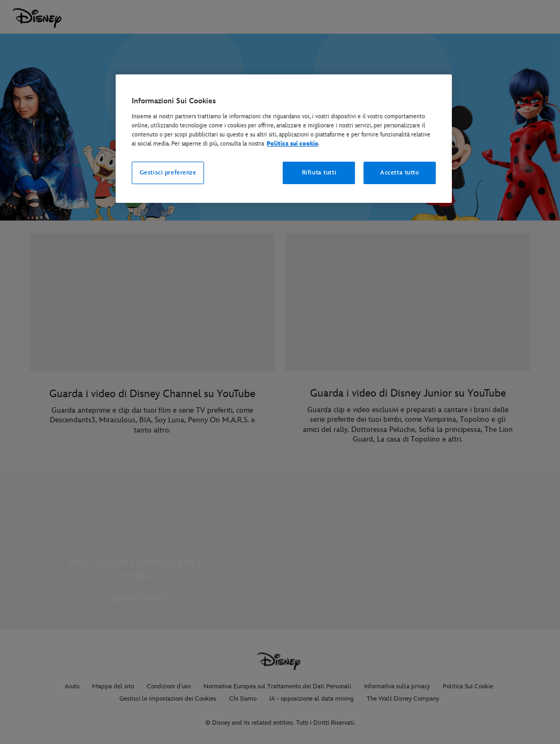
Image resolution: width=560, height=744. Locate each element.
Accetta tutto (399, 173)
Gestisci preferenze (168, 173)
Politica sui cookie (292, 144)
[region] (284, 139)
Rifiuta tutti (319, 173)
